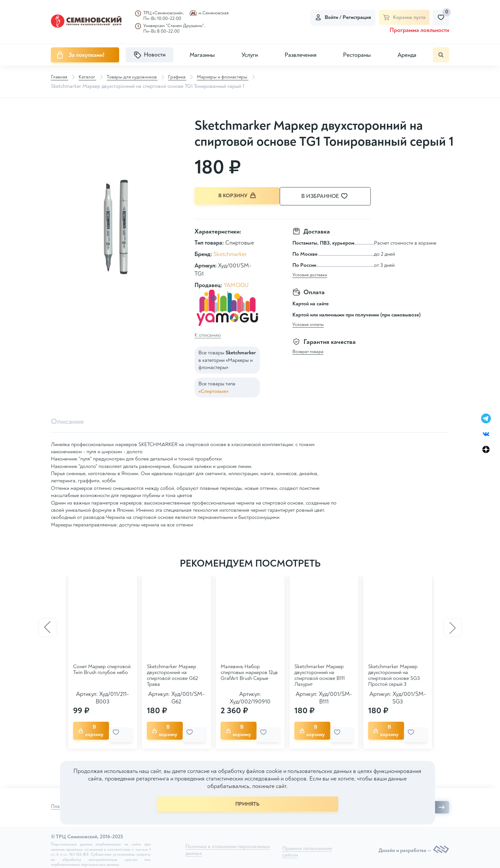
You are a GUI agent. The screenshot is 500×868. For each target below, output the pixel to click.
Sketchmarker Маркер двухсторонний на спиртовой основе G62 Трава (172, 675)
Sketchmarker (230, 253)
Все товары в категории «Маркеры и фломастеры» (227, 359)
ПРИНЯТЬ (247, 804)
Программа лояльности (419, 30)
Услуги (250, 55)
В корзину (237, 196)
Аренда (407, 55)
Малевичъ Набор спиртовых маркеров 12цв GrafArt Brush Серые (249, 672)
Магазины (202, 55)
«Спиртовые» (213, 390)
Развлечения (301, 55)
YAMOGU (236, 284)
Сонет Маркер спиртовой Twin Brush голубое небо (102, 669)
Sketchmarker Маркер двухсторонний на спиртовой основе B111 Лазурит (320, 675)
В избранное (332, 196)
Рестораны (357, 55)
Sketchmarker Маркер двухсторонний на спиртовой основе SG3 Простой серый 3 (394, 675)
